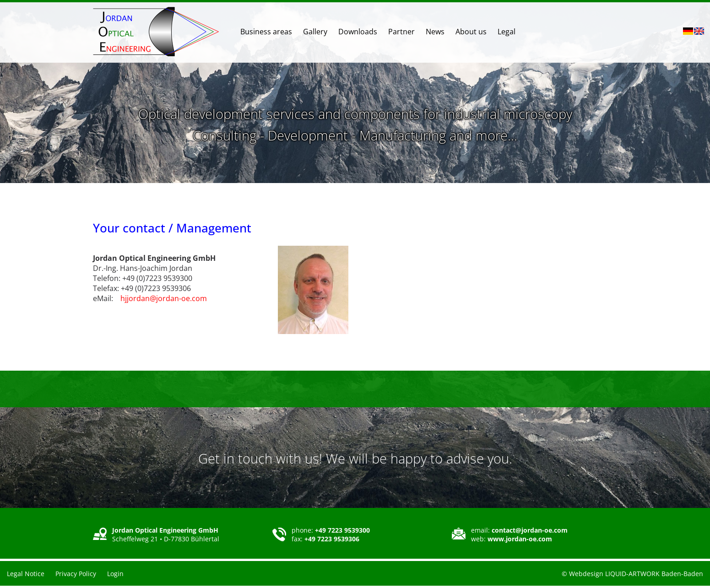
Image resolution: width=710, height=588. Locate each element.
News (435, 32)
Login (115, 574)
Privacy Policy (76, 574)
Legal (507, 32)
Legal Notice (26, 574)
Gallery (315, 32)
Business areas (266, 32)
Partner (401, 32)
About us (471, 32)
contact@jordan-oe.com (530, 530)
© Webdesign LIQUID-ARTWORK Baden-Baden (632, 574)
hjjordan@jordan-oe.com (164, 298)
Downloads (358, 32)
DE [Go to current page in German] (688, 31)
